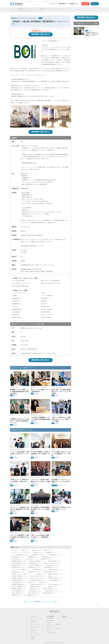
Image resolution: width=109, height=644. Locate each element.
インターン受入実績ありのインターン (21, 555)
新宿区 (50, 18)
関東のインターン (32, 582)
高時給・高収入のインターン (55, 574)
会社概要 (33, 639)
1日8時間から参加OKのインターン (38, 580)
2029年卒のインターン (45, 582)
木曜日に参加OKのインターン (19, 593)
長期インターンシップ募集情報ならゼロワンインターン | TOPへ (41, 601)
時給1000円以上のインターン (56, 555)
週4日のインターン (28, 574)
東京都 (45, 18)
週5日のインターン (52, 587)
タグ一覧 (33, 623)
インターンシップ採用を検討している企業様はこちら (64, 4)
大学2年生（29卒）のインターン (38, 578)
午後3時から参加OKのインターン (20, 589)
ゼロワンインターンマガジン (69, 618)
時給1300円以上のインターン (19, 568)
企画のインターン (26, 550)
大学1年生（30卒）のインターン (38, 576)
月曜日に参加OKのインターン (19, 591)
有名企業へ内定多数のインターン (37, 565)
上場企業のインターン (38, 553)
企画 (62, 9)
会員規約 (33, 637)
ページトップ (97, 605)
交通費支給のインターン (34, 557)
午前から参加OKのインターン (56, 580)
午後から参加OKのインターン (19, 582)
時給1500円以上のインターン (51, 568)
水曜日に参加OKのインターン (52, 591)
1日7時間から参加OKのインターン (20, 580)
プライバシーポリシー (36, 635)
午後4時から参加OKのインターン (51, 589)
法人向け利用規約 (51, 620)
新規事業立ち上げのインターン (39, 555)
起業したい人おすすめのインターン (52, 563)
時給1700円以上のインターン (56, 570)
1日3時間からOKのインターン (48, 559)
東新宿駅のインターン (17, 595)
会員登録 (85, 4)
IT (37, 9)
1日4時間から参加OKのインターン (20, 576)
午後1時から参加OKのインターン (20, 587)
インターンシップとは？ (36, 618)
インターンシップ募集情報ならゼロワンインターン (22, 9)
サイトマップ (34, 633)
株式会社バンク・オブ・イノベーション (49, 9)
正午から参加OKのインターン (56, 585)
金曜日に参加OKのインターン (50, 593)
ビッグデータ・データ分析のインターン (21, 570)
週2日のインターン (16, 574)
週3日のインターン (53, 576)
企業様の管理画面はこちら (53, 633)
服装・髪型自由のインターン (55, 561)
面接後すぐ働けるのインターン (19, 565)
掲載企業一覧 (34, 620)
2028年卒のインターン (35, 589)
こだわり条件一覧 (35, 627)
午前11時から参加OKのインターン (38, 585)
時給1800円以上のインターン (19, 572)
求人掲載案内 (50, 618)
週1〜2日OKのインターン (18, 559)
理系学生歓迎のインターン (35, 563)
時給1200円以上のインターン (19, 557)
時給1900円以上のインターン (35, 572)
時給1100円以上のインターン (54, 565)
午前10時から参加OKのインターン (20, 585)
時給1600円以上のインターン (40, 570)
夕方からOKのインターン (32, 559)
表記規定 (49, 623)
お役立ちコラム (34, 631)
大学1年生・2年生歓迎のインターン (37, 561)
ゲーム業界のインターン (40, 574)
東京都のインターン (37, 550)
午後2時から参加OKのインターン (38, 587)
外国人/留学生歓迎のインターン (19, 563)
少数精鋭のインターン (51, 553)
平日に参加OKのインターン (31, 595)
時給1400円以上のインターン (35, 568)
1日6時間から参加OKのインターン (56, 578)
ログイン (95, 4)
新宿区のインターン (49, 550)
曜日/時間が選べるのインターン (49, 557)
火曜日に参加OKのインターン (35, 591)
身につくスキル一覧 (35, 625)
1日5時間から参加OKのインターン (20, 578)
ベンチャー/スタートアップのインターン (21, 553)
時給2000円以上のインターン (51, 572)
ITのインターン (15, 550)
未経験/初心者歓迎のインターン (19, 561)
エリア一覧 (33, 629)
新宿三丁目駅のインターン (34, 593)
